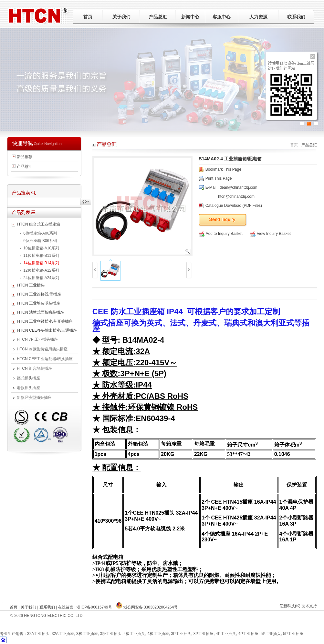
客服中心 (222, 17)
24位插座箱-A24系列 (41, 278)
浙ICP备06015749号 (94, 607)
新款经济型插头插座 (34, 397)
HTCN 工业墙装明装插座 (39, 303)
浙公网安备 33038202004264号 (147, 607)
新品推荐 (25, 157)
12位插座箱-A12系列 (41, 270)
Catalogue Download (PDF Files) (234, 206)
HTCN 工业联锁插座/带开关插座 (45, 321)
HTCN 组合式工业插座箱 (39, 224)
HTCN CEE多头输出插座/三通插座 (47, 330)
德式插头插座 (28, 378)
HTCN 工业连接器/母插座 (39, 294)
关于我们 (121, 17)
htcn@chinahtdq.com (236, 196)
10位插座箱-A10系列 (41, 248)
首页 (88, 17)
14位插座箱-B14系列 (41, 263)
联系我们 (296, 17)
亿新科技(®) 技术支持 (298, 606)
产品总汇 (158, 17)
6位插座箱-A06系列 (40, 233)
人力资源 (258, 17)
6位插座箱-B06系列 (40, 241)
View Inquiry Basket (271, 234)
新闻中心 (190, 17)
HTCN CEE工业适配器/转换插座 (45, 359)
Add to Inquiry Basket (221, 234)
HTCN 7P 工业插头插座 (37, 339)
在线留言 (66, 607)
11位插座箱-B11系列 (41, 256)
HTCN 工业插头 (31, 285)
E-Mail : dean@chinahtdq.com (231, 187)
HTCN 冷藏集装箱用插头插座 (42, 349)
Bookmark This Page (223, 169)
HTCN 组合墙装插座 (34, 368)
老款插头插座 (28, 388)
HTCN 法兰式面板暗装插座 (41, 312)
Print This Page (219, 178)
